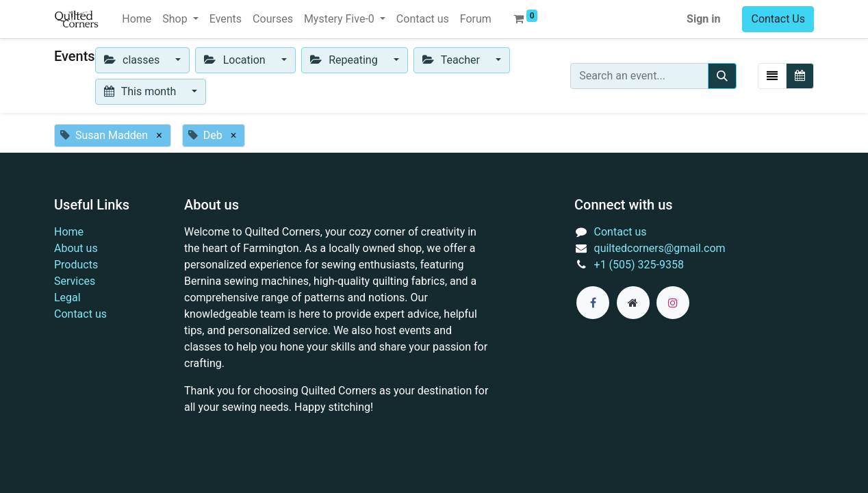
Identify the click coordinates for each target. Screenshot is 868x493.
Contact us (80, 314)
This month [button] (142, 91)
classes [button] (133, 60)
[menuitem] (137, 19)
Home (69, 232)
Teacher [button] (452, 60)
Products (76, 265)
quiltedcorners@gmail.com (660, 248)
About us (76, 248)
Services (75, 281)
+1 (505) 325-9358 (639, 265)
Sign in (703, 19)
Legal (67, 298)
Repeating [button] (345, 60)
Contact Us (778, 19)
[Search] (722, 76)
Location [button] (236, 60)
